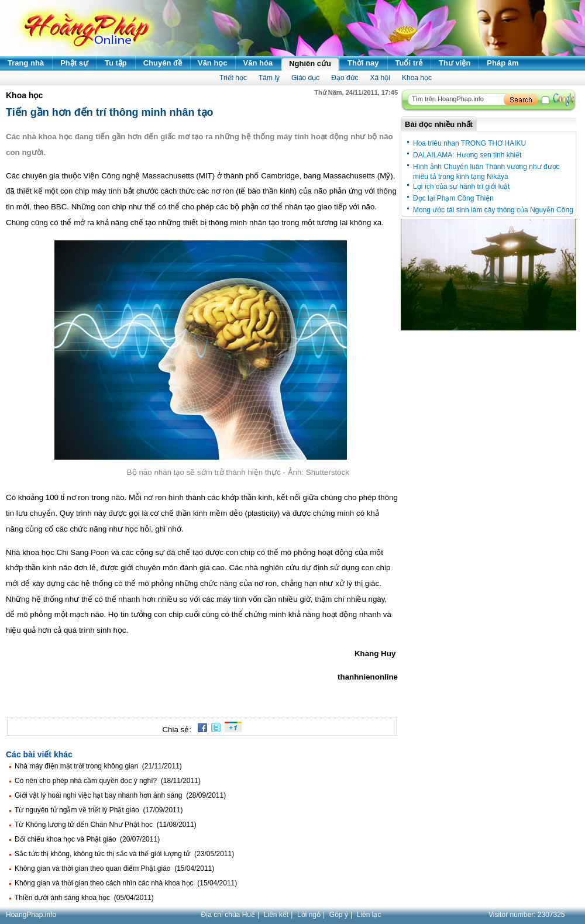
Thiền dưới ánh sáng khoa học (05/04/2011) (84, 898)
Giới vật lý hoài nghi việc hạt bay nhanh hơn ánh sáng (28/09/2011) (120, 795)
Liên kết (276, 915)
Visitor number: (527, 915)
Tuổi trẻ (409, 63)
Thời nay (363, 63)
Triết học (233, 78)
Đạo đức (345, 78)
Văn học (213, 63)
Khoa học (417, 78)
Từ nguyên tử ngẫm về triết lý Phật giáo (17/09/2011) (99, 810)
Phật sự (74, 63)
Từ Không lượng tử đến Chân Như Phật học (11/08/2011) (106, 825)
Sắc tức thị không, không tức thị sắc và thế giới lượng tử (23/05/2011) (124, 854)
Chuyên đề (163, 63)
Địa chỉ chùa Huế (228, 915)
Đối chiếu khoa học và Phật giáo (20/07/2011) (87, 839)
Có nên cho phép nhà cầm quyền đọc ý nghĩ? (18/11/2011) (108, 781)
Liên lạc (369, 915)
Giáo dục (305, 78)
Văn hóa (258, 63)
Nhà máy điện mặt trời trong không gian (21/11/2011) (98, 766)
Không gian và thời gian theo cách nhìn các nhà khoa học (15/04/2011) (126, 883)
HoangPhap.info (31, 915)
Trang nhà (26, 63)
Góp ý (339, 915)
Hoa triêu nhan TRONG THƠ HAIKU (469, 143)
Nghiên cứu (310, 63)
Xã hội (380, 78)
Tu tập (116, 63)
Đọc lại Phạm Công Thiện (453, 198)
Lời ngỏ (309, 915)
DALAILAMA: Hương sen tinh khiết (467, 155)
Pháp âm (503, 63)
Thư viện (455, 63)
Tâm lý (269, 78)
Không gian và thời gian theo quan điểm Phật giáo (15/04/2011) (114, 868)
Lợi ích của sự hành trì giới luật (461, 187)
